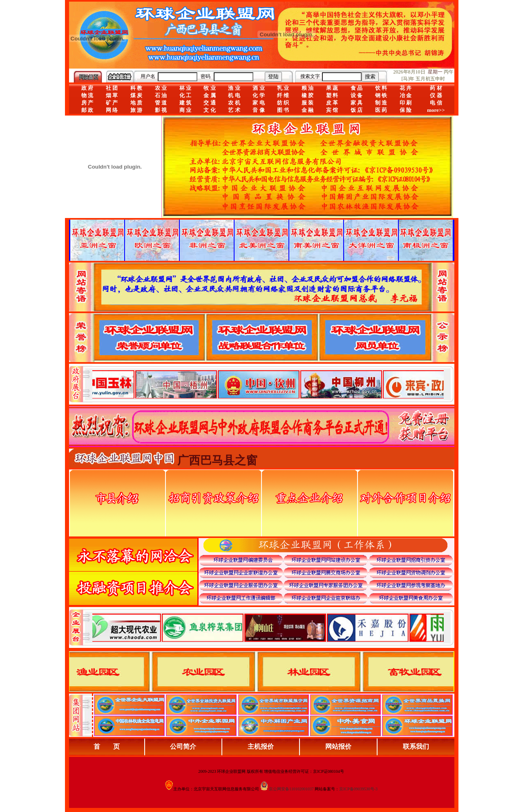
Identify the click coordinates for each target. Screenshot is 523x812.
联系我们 (416, 746)
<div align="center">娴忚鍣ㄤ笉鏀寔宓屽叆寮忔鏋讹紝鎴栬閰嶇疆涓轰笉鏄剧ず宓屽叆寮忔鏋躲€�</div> (268, 384)
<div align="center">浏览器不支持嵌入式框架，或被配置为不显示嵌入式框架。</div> (268, 627)
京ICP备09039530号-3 (358, 789)
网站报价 (338, 746)
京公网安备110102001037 (291, 789)
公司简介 (183, 746)
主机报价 (261, 746)
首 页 (107, 746)
